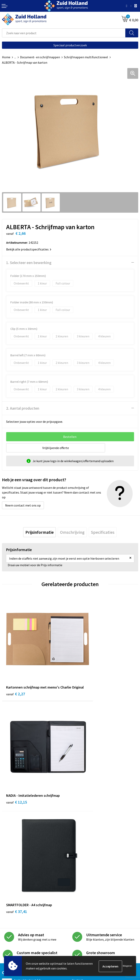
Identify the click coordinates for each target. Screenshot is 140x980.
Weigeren (127, 966)
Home (6, 57)
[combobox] (64, 33)
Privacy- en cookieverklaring (21, 928)
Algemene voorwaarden (18, 922)
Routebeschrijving (84, 849)
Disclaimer (9, 934)
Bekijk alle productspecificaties (29, 249)
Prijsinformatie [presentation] (40, 532)
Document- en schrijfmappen (40, 57)
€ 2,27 (16, 676)
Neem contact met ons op (23, 505)
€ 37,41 (17, 762)
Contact (77, 831)
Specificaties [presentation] (103, 532)
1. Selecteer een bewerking (29, 263)
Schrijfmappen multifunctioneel (86, 57)
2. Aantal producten (23, 408)
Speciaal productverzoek (70, 45)
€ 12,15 (85, 671)
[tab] (40, 532)
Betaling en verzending (88, 843)
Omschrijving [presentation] (72, 532)
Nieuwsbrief (80, 837)
